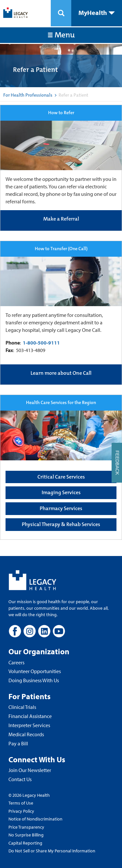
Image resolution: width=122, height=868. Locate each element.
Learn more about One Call (61, 373)
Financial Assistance (30, 716)
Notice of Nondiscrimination (35, 819)
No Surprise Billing (26, 835)
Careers (16, 662)
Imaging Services (61, 492)
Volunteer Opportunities (35, 671)
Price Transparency (26, 827)
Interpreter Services (29, 725)
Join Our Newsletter (30, 770)
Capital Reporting (25, 843)
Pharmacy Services (61, 508)
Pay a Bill (18, 743)
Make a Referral (61, 219)
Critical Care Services (61, 477)
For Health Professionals (28, 95)
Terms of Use (21, 803)
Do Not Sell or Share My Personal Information (52, 851)
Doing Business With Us (34, 680)
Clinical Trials (22, 707)
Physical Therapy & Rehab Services (61, 524)
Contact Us (20, 779)
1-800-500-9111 (41, 343)
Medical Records (26, 734)
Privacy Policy (21, 811)
